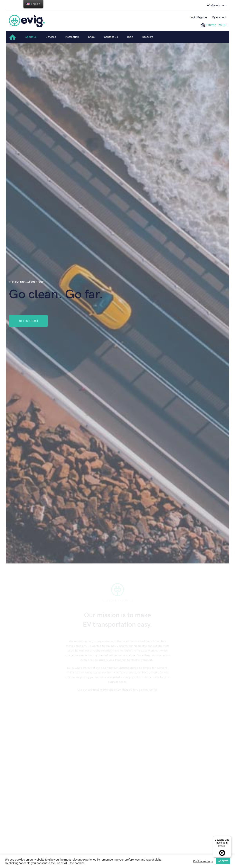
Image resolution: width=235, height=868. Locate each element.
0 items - (216, 25)
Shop (91, 37)
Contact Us (111, 37)
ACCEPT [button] (223, 861)
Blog (130, 37)
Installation (72, 37)
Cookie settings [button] (203, 861)
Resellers (148, 37)
